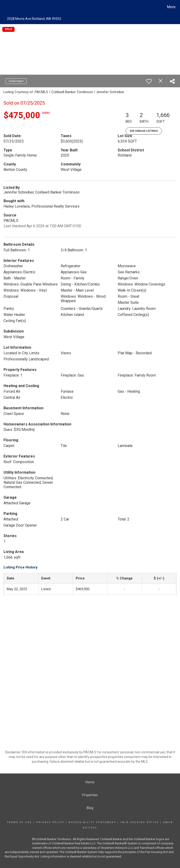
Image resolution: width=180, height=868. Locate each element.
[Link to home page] (5, 7)
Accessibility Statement (92, 822)
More (171, 7)
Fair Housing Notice (140, 822)
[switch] (149, 81)
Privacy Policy (50, 822)
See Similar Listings (144, 131)
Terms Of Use (19, 822)
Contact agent (16, 81)
